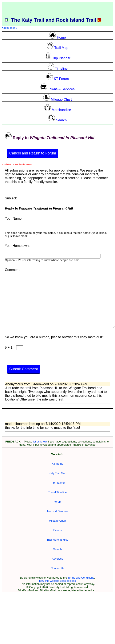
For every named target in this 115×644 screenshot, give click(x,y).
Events (57, 530)
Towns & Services (58, 511)
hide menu (9, 28)
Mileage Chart (58, 521)
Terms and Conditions (81, 578)
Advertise (57, 559)
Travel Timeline (57, 492)
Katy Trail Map (57, 473)
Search (57, 549)
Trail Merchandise (58, 540)
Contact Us (57, 568)
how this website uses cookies (57, 581)
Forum (57, 502)
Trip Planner (57, 483)
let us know (40, 442)
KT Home (58, 464)
